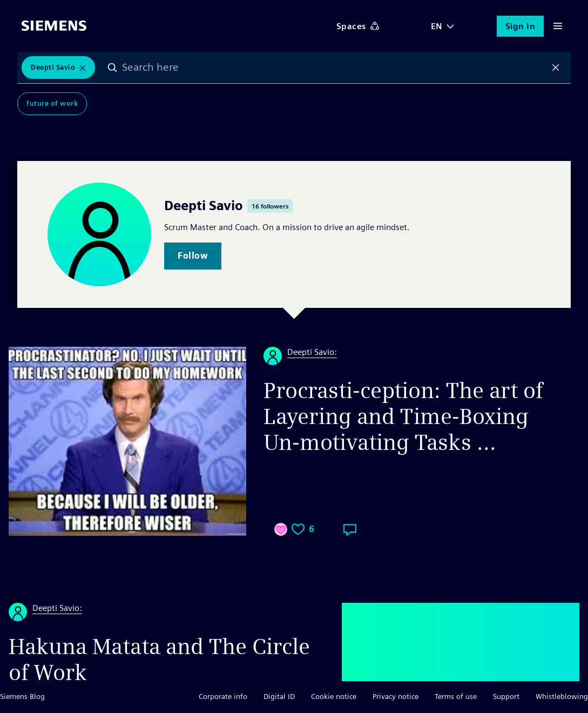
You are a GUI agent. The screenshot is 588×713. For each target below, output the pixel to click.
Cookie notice (334, 696)
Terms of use (456, 696)
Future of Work (52, 103)
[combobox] (334, 68)
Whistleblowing (562, 696)
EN (437, 26)
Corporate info (223, 696)
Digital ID (279, 696)
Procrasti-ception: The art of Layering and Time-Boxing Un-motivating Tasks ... (403, 416)
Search (112, 68)
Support (506, 696)
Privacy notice (396, 696)
